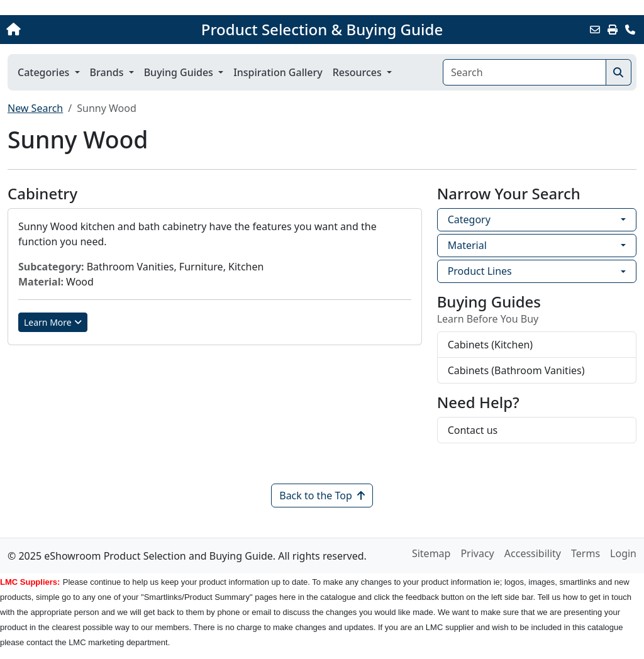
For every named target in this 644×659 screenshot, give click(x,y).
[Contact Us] (630, 30)
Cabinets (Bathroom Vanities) (516, 370)
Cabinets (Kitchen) (490, 345)
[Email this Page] (595, 30)
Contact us (473, 430)
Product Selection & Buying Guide (322, 30)
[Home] (68, 30)
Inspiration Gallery (278, 72)
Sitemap (431, 553)
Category (469, 219)
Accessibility (533, 553)
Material (467, 245)
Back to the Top (322, 496)
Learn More (53, 322)
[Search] (525, 72)
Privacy (477, 553)
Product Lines (480, 271)
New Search (35, 108)
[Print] (613, 30)
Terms (586, 553)
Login (623, 553)
